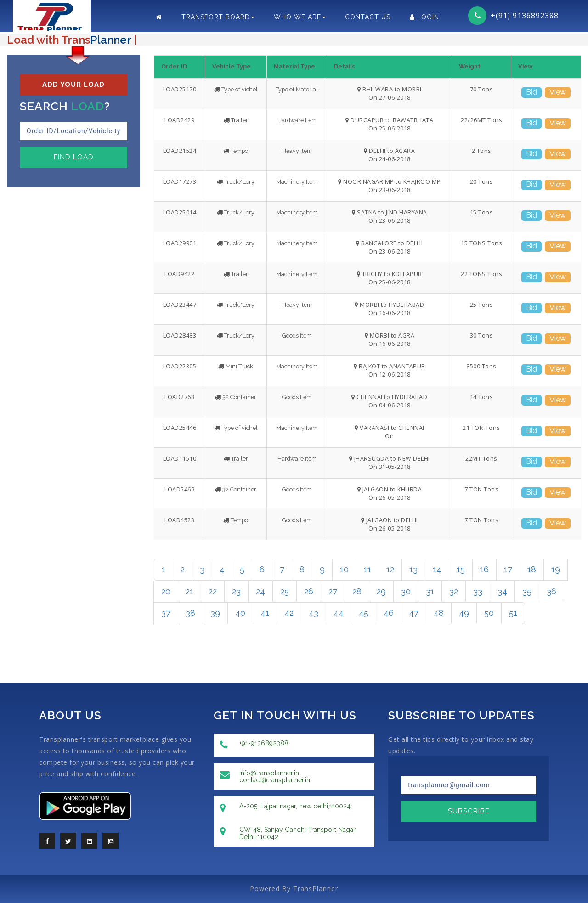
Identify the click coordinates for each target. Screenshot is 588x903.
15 (461, 569)
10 (344, 569)
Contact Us (368, 17)
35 (527, 591)
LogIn (424, 17)
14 (437, 569)
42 (289, 613)
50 (489, 613)
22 (213, 591)
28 (357, 591)
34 (502, 591)
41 (265, 613)
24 (260, 591)
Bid (531, 92)
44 (339, 613)
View (558, 92)
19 (556, 569)
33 (478, 591)
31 (430, 591)
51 (513, 613)
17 (508, 569)
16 (484, 569)
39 (215, 613)
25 (285, 591)
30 (406, 591)
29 (381, 591)
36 (551, 591)
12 (390, 569)
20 (166, 591)
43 (314, 613)
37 (166, 613)
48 (439, 613)
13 (413, 569)
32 (454, 591)
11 (367, 569)
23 (236, 591)
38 (190, 613)
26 (309, 591)
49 (464, 613)
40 (240, 613)
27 (333, 591)
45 (364, 613)
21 (189, 591)
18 (532, 569)
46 (389, 613)
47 (414, 613)
